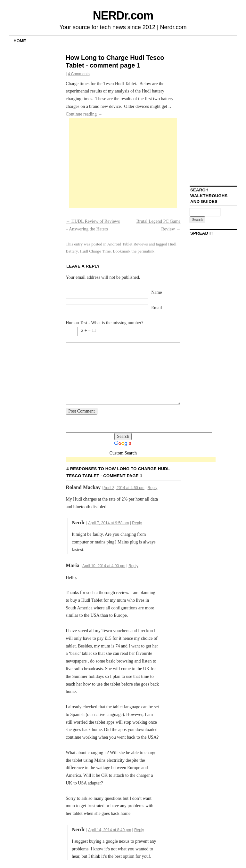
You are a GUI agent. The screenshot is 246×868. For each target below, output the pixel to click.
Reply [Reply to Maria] (133, 566)
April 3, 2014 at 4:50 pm (124, 488)
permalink (146, 251)
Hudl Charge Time (95, 251)
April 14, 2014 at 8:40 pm (110, 830)
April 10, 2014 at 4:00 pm (104, 566)
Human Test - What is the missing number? (104, 323)
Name (156, 292)
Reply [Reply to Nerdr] (137, 523)
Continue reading (84, 114)
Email (156, 308)
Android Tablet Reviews (128, 244)
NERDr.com (123, 16)
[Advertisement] (123, 163)
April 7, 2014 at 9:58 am (108, 523)
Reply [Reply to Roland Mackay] (153, 488)
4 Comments (79, 74)
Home (20, 41)
